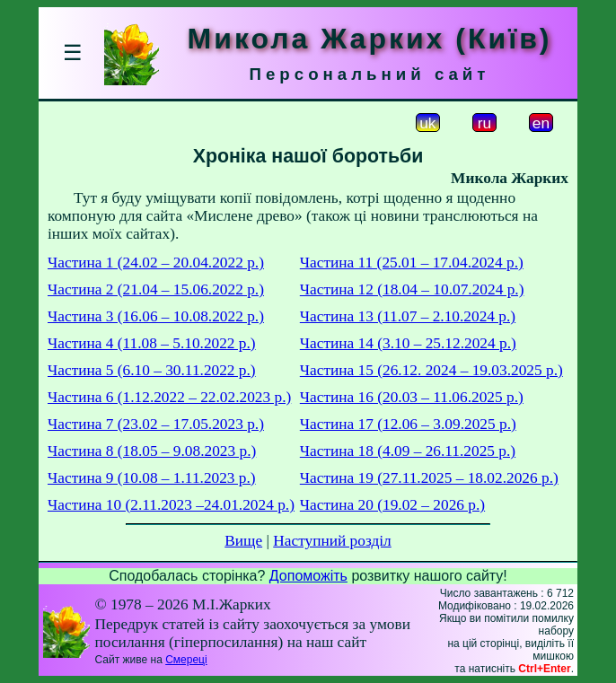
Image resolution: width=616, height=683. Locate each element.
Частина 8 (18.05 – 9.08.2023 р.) (152, 451)
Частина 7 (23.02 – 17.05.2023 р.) (156, 424)
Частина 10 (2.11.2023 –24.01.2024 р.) (171, 505)
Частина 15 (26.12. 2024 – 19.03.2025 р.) (431, 370)
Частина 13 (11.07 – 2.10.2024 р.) (408, 316)
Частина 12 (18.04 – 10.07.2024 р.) (412, 289)
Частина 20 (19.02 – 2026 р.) (392, 505)
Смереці (186, 660)
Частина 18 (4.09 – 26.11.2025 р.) (408, 451)
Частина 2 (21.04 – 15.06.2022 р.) (156, 289)
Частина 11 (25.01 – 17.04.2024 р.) (412, 263)
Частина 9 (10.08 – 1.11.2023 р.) (152, 478)
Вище (243, 541)
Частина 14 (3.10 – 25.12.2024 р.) (408, 343)
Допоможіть (308, 576)
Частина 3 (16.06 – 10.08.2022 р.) (156, 316)
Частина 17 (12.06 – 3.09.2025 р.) (408, 424)
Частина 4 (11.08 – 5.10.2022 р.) (152, 343)
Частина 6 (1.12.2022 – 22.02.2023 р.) (169, 397)
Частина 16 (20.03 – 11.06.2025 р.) (412, 397)
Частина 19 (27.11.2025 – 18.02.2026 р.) (429, 478)
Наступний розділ (332, 541)
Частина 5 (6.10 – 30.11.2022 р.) (152, 370)
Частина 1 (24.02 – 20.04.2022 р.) (156, 263)
